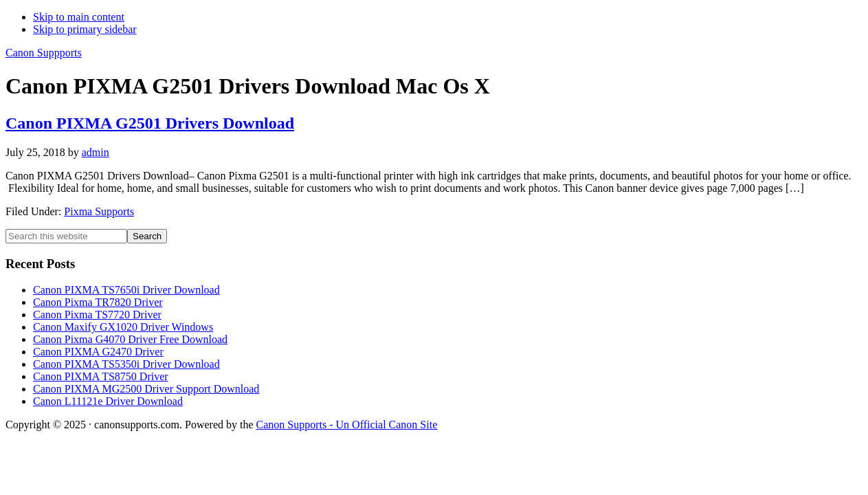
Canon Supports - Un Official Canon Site (347, 425)
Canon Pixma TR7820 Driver (98, 302)
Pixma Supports (99, 211)
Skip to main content (79, 17)
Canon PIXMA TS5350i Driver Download (126, 364)
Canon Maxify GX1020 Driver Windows (123, 327)
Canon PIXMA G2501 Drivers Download (150, 123)
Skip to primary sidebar (85, 29)
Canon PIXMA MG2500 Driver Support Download (146, 389)
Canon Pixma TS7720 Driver (97, 315)
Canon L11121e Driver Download (108, 401)
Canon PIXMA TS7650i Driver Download (126, 290)
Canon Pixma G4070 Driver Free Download (130, 339)
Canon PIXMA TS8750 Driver (101, 376)
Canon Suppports (44, 53)
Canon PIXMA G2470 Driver (98, 352)
